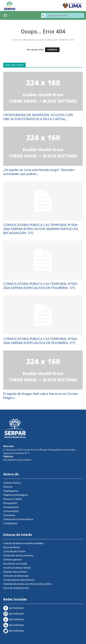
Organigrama (11, 491)
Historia (8, 487)
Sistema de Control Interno (18, 519)
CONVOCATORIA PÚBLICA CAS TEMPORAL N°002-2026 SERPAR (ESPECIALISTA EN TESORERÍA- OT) (41, 341)
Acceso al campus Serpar (17, 568)
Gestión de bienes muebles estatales (23, 543)
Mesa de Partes (12, 547)
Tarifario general (12, 560)
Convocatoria (11, 511)
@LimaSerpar (14, 608)
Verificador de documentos (18, 556)
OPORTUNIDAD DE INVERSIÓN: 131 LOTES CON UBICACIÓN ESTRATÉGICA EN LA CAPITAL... (38, 117)
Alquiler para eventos (15, 572)
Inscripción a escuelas (15, 564)
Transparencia (11, 507)
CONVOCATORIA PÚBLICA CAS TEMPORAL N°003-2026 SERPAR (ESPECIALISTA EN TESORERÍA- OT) (41, 286)
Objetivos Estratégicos (16, 495)
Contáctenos (10, 523)
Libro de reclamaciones (16, 588)
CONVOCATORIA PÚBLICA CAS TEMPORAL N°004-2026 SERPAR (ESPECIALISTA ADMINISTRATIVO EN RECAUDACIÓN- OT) (41, 229)
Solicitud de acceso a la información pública (27, 584)
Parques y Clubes (13, 499)
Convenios (9, 515)
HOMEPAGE (52, 50)
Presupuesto (10, 503)
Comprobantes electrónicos (19, 580)
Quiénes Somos (12, 483)
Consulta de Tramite (14, 551)
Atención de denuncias (16, 576)
